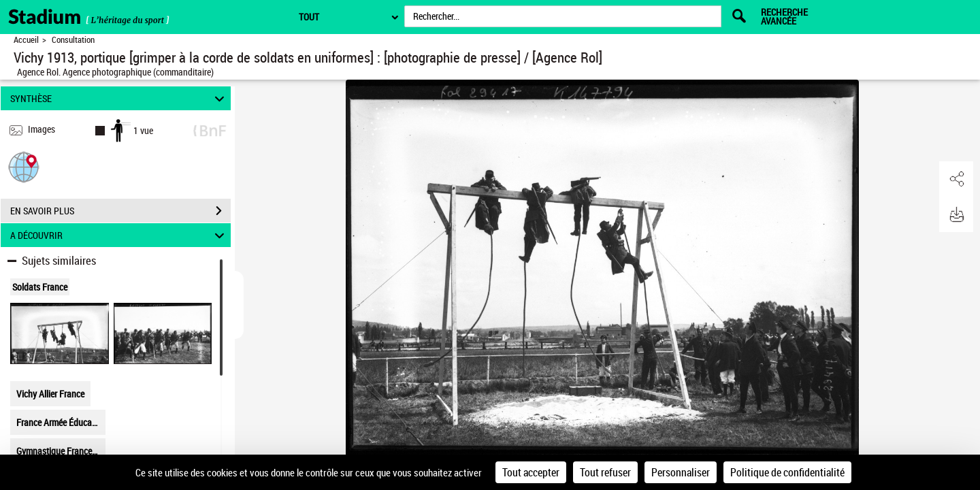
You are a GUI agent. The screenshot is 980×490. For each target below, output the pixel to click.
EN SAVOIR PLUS (120, 211)
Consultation (73, 40)
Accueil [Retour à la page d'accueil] (26, 40)
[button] (24, 166)
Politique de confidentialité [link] (787, 472)
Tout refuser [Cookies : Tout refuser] (605, 472)
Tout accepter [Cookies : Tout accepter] (531, 472)
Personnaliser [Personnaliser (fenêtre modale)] (681, 472)
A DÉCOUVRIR (119, 235)
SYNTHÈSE (119, 98)
